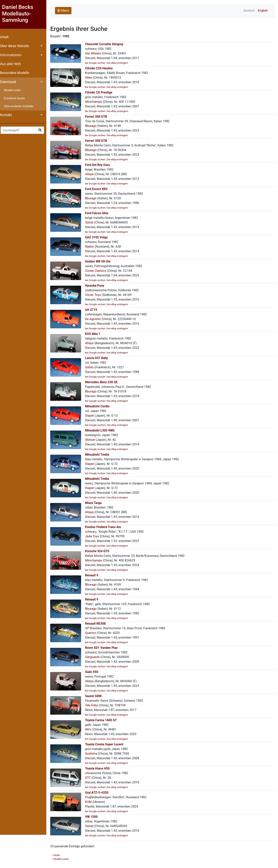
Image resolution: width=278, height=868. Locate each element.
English (263, 11)
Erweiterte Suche (16, 98)
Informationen (13, 55)
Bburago (93, 126)
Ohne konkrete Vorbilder (21, 106)
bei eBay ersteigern (120, 63)
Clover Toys (95, 295)
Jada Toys (94, 536)
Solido (91, 367)
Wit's (90, 729)
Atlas (90, 78)
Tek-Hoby (93, 705)
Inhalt (6, 37)
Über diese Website (16, 46)
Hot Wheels (95, 53)
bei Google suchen (97, 63)
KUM (90, 802)
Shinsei (92, 440)
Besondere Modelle (16, 73)
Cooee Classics (97, 271)
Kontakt (8, 115)
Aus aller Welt (12, 64)
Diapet (91, 416)
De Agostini (95, 319)
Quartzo (92, 633)
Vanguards (94, 657)
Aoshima (93, 754)
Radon (91, 247)
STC (90, 778)
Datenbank (10, 82)
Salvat (91, 222)
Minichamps (95, 102)
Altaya (91, 174)
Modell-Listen (14, 90)
